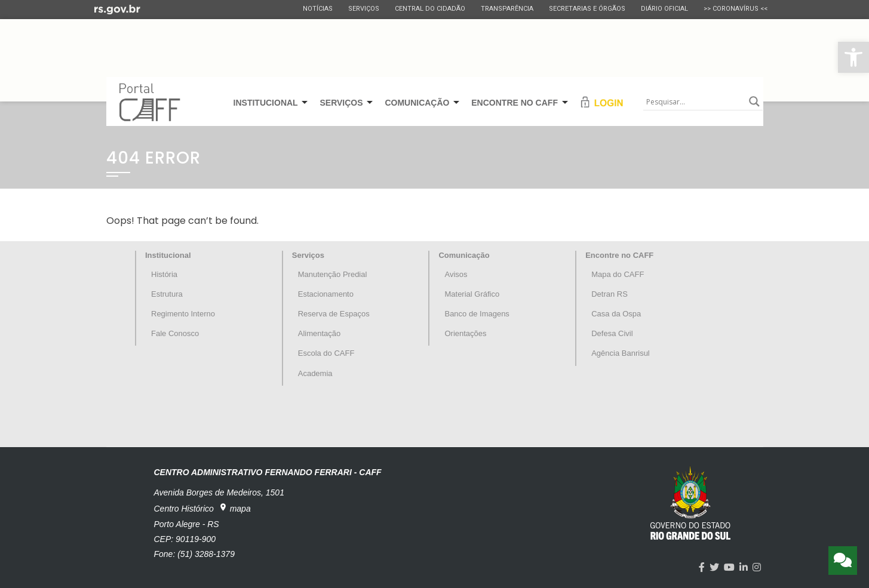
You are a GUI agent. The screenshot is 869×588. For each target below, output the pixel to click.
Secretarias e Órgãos (587, 9)
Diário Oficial (664, 9)
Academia (315, 373)
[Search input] (695, 101)
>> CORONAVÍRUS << (736, 9)
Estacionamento (326, 294)
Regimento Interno (183, 314)
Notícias (318, 9)
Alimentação (320, 333)
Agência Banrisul (621, 353)
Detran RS (609, 294)
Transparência (507, 9)
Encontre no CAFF (619, 255)
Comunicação (464, 255)
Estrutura (167, 294)
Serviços (364, 9)
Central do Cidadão (430, 9)
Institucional (168, 255)
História (164, 274)
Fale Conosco (175, 333)
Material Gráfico (472, 294)
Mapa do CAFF (618, 274)
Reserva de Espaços (334, 314)
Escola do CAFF (326, 353)
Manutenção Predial (333, 274)
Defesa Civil (612, 333)
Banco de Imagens (477, 314)
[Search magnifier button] (754, 101)
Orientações (465, 333)
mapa (235, 508)
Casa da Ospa (616, 314)
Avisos (456, 274)
